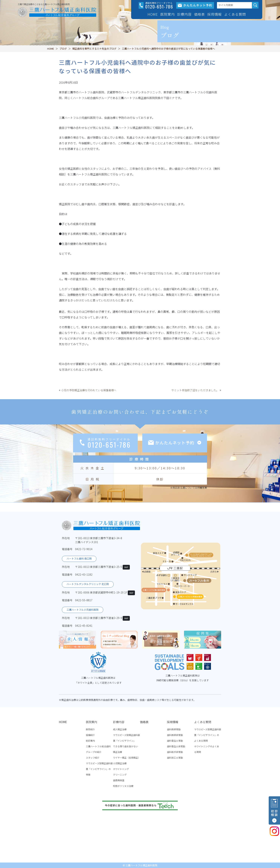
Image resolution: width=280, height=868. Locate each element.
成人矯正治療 (120, 729)
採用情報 (173, 722)
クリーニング (120, 775)
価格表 (200, 14)
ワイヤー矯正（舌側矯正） (127, 758)
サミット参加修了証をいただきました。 (195, 390)
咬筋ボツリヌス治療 (123, 786)
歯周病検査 (119, 780)
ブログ (63, 49)
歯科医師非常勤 (175, 735)
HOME (153, 14)
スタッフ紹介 (93, 758)
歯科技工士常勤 (175, 758)
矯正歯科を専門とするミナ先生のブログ (94, 49)
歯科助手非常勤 (175, 752)
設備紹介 (90, 735)
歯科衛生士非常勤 (176, 746)
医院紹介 (90, 729)
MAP (126, 567)
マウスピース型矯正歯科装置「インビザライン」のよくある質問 (208, 735)
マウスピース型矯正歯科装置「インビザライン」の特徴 (99, 769)
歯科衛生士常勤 (175, 741)
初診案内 (90, 741)
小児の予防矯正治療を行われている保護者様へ (89, 390)
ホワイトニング (121, 769)
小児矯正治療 (120, 763)
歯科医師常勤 (174, 729)
